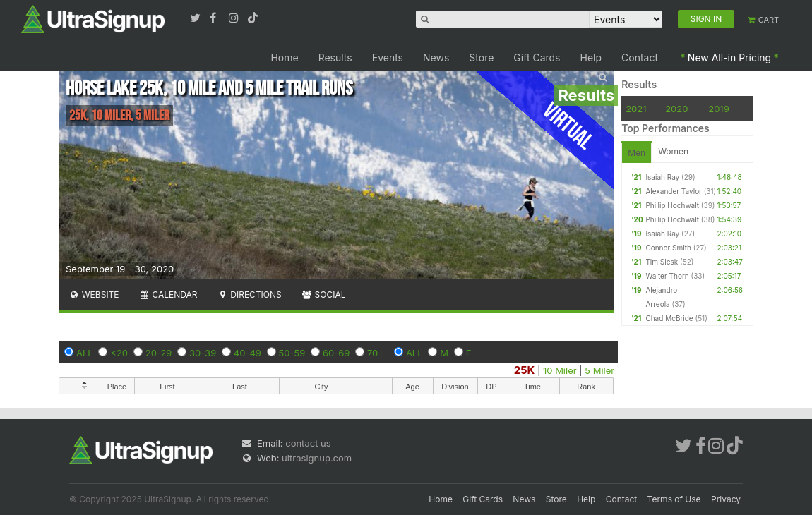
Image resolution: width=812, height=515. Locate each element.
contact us (308, 443)
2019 (718, 109)
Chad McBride (669, 318)
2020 (676, 109)
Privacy (726, 499)
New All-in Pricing (729, 57)
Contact (640, 57)
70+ (376, 353)
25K (525, 370)
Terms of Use (674, 499)
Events (388, 57)
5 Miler (599, 370)
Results (335, 57)
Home (284, 57)
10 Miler (560, 370)
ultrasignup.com (317, 458)
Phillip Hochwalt (672, 205)
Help (591, 57)
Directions (249, 295)
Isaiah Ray (662, 177)
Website (94, 295)
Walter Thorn (667, 276)
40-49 (247, 353)
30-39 (203, 353)
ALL (85, 353)
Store (481, 57)
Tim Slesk (662, 262)
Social (324, 295)
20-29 (159, 353)
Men (637, 153)
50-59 (292, 353)
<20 (119, 353)
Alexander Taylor (673, 191)
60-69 (336, 353)
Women (673, 151)
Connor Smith (668, 248)
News (436, 57)
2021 (636, 109)
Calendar (168, 295)
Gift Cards (537, 57)
